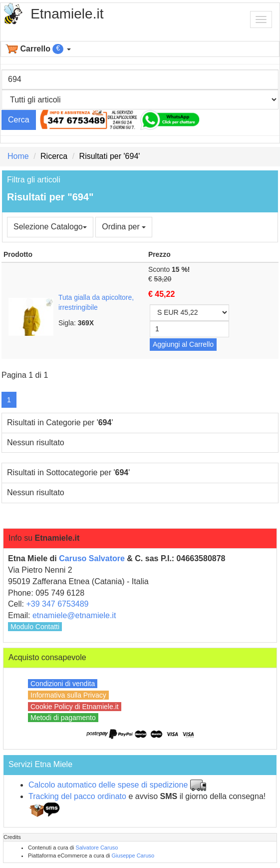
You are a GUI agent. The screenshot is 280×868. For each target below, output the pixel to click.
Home (18, 156)
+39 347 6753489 (57, 604)
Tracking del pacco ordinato (77, 796)
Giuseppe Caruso (133, 856)
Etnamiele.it (67, 14)
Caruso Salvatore (92, 558)
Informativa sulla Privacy (68, 695)
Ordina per (124, 227)
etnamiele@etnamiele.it (74, 615)
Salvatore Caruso (97, 848)
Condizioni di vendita (63, 684)
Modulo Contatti (35, 627)
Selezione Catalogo (50, 227)
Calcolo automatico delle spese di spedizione (108, 785)
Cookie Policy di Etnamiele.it (75, 707)
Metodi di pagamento (63, 718)
